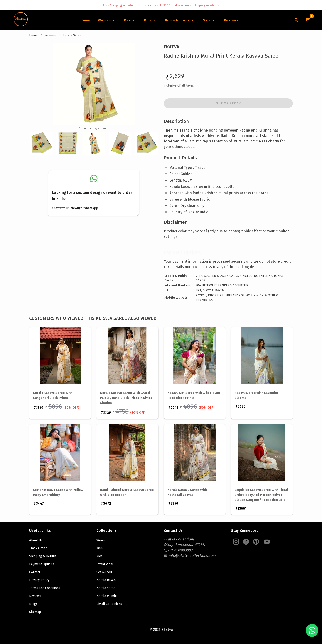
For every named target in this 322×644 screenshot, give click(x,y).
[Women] (107, 20)
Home (33, 35)
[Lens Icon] (297, 20)
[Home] (85, 20)
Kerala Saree (72, 35)
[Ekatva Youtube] (267, 542)
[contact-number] (180, 550)
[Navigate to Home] (21, 25)
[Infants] (150, 20)
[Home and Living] (180, 20)
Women (50, 35)
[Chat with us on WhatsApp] (312, 630)
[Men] (130, 20)
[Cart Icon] (307, 20)
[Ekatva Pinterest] (256, 542)
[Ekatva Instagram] (236, 542)
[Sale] (209, 20)
